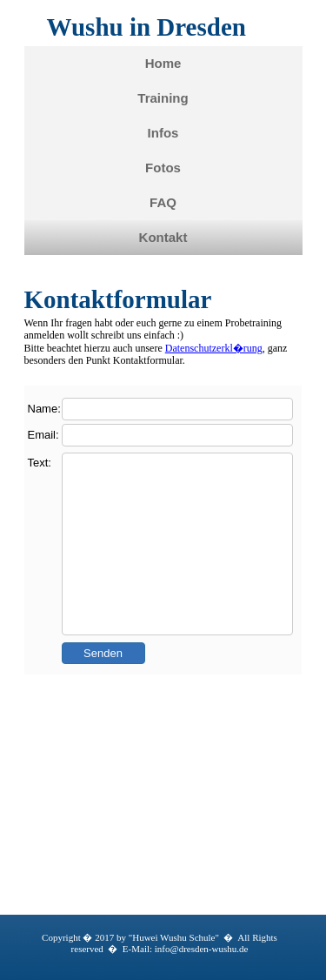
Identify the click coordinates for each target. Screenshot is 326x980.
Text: (40, 463)
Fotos (163, 168)
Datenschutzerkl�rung (214, 348)
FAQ (163, 202)
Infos (163, 133)
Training (163, 98)
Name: (44, 409)
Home (163, 63)
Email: (43, 435)
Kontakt (163, 237)
